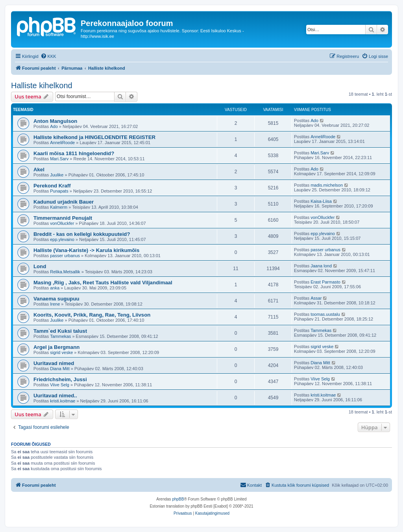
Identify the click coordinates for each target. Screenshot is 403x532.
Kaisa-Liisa (321, 201)
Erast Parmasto (325, 282)
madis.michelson (327, 185)
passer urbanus (65, 256)
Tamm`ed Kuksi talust (60, 331)
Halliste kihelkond (42, 85)
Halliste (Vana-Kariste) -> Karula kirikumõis (86, 250)
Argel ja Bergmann (56, 347)
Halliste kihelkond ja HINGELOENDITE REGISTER (94, 137)
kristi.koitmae (63, 401)
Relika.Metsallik (65, 272)
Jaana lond (321, 266)
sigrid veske (61, 352)
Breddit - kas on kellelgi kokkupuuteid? (82, 234)
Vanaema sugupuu (56, 299)
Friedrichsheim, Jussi (60, 379)
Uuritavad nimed (54, 363)
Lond (40, 266)
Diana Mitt (60, 369)
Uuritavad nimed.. (55, 396)
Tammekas (60, 336)
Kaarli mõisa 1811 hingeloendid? (74, 153)
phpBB (178, 499)
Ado (54, 126)
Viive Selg (60, 385)
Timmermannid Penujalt (63, 218)
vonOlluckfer (62, 223)
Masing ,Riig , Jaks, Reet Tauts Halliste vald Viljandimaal (103, 283)
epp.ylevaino (62, 239)
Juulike (57, 175)
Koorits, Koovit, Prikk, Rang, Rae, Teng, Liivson (92, 315)
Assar (316, 298)
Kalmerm (59, 207)
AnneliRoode (62, 143)
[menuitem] (48, 56)
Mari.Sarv (59, 159)
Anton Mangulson (55, 121)
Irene (55, 304)
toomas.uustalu (325, 314)
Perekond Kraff (52, 186)
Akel (39, 170)
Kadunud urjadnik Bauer (64, 202)
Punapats (59, 191)
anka (55, 288)
